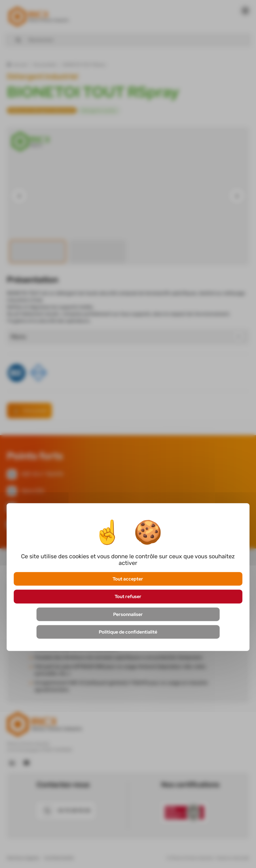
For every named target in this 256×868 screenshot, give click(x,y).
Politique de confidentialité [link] (128, 632)
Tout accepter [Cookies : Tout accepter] (128, 579)
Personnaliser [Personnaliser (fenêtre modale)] (128, 614)
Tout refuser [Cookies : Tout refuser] (128, 596)
